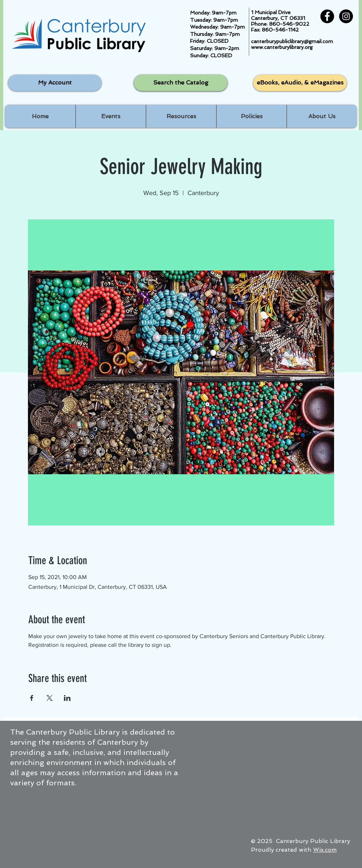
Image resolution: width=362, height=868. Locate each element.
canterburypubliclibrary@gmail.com (292, 41)
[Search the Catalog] (181, 83)
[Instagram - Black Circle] (346, 16)
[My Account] (55, 83)
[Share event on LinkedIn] (67, 698)
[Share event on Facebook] (32, 698)
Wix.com (325, 850)
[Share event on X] (50, 698)
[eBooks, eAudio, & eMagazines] (300, 83)
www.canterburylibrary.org (282, 47)
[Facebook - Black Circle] (327, 16)
